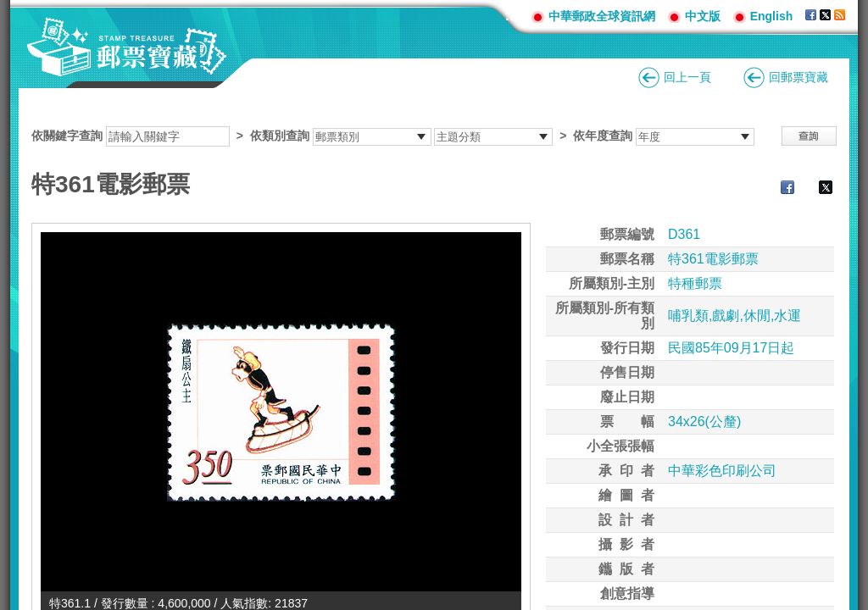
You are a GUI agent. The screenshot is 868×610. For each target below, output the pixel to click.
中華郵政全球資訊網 (602, 16)
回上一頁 (687, 77)
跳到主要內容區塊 (9, 9)
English (772, 16)
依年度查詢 (603, 136)
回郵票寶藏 (798, 77)
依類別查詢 (280, 136)
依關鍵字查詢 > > (393, 136)
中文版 (703, 16)
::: (512, 16)
